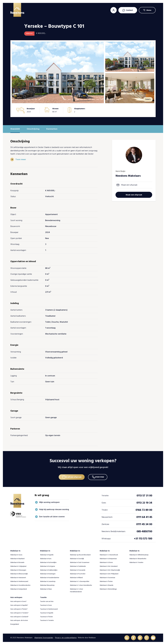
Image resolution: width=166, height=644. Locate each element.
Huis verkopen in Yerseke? (19, 612)
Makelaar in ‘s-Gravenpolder (80, 580)
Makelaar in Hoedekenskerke (20, 584)
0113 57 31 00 (144, 494)
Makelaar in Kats (46, 557)
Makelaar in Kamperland (19, 588)
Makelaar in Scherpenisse (108, 557)
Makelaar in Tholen (106, 580)
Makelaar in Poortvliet (78, 573)
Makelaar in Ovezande (78, 569)
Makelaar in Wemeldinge (108, 588)
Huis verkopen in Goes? (18, 600)
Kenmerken (52, 129)
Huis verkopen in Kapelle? (19, 604)
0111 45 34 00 (144, 523)
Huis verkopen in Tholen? (19, 608)
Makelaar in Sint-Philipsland (109, 573)
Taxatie (43, 596)
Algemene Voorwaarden (44, 637)
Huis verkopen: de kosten (19, 619)
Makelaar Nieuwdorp (47, 584)
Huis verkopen (16, 596)
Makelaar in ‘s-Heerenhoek (109, 554)
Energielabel (15, 623)
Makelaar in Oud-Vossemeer (80, 561)
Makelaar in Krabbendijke (49, 569)
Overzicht (15, 129)
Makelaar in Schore (106, 561)
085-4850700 (144, 530)
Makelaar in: (16, 550)
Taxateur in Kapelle (47, 612)
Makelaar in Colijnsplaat (18, 565)
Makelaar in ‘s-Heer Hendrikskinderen (76, 589)
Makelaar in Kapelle (47, 554)
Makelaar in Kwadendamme (50, 576)
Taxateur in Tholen (46, 615)
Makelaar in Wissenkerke (138, 557)
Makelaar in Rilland (76, 576)
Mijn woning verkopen (49, 501)
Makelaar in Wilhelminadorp (139, 554)
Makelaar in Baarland (17, 557)
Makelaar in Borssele (17, 561)
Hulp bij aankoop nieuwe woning (54, 508)
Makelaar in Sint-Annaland (109, 565)
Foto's (148, 99)
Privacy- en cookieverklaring (66, 637)
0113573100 (100, 475)
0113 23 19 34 (144, 502)
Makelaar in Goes (16, 554)
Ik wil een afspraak (73, 475)
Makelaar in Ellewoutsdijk (19, 573)
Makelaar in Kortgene (48, 565)
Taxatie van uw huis (47, 600)
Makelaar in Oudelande (78, 565)
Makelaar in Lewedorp (48, 580)
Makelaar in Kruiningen (48, 573)
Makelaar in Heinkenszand (19, 580)
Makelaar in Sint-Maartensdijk (110, 569)
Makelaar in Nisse (46, 588)
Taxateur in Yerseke (47, 619)
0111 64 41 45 (144, 516)
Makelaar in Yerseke (136, 561)
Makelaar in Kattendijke (48, 561)
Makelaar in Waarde (107, 584)
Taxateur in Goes (46, 604)
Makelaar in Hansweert (18, 576)
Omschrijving (33, 129)
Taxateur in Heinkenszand (49, 608)
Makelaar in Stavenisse (107, 576)
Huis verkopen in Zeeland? (19, 615)
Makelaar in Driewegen (18, 569)
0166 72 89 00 (144, 509)
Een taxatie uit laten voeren (52, 515)
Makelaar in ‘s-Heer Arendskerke (81, 584)
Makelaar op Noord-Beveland (80, 554)
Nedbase (92, 637)
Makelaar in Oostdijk (77, 557)
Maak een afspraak (129, 185)
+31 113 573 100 (143, 537)
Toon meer (21, 159)
